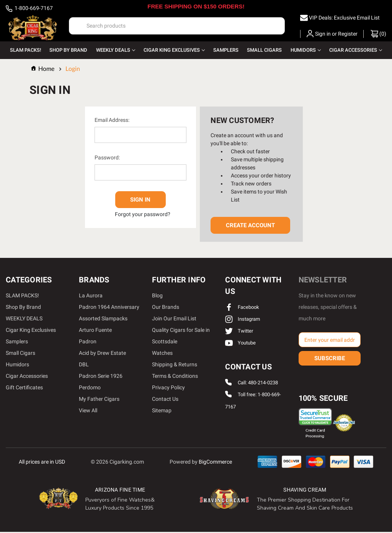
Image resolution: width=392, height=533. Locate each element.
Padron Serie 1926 (101, 377)
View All (88, 412)
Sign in (323, 34)
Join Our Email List (174, 320)
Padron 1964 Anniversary (109, 308)
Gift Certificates (24, 389)
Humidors (306, 50)
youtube (240, 344)
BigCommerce (215, 462)
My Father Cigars (99, 400)
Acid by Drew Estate (102, 354)
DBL (84, 366)
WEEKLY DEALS (116, 50)
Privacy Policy (168, 389)
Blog (157, 297)
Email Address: (112, 121)
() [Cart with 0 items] (378, 34)
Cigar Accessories (356, 50)
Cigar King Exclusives (174, 50)
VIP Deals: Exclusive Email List (344, 18)
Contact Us (165, 400)
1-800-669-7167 (29, 9)
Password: (107, 159)
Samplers (226, 50)
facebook (242, 308)
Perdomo (90, 389)
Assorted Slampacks (103, 320)
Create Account (250, 226)
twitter (239, 332)
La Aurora (91, 297)
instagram (243, 320)
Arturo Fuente (95, 331)
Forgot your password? (143, 213)
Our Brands (166, 308)
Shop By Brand (68, 50)
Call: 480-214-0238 (258, 384)
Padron (88, 343)
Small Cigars (264, 50)
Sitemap (162, 412)
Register (348, 34)
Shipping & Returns (175, 366)
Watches (162, 354)
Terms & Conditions (175, 377)
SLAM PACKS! (25, 50)
